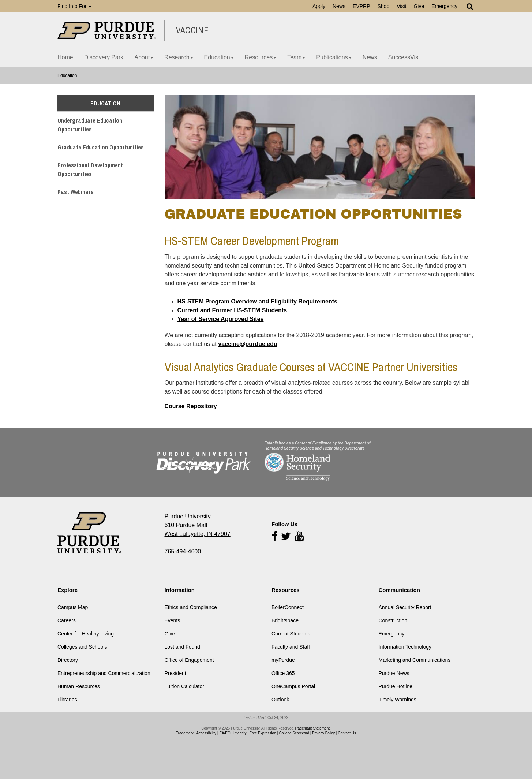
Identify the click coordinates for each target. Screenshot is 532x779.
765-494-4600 (183, 551)
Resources (261, 57)
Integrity (240, 733)
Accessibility (206, 733)
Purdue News (394, 673)
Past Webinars (76, 192)
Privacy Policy (323, 733)
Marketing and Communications (415, 660)
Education (219, 57)
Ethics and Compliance (191, 607)
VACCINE (192, 30)
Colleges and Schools (82, 647)
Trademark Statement (312, 728)
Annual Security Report (405, 607)
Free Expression (263, 733)
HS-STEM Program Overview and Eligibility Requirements (257, 301)
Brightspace (285, 620)
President (175, 673)
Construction (393, 620)
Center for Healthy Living (86, 634)
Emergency (444, 6)
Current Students (291, 634)
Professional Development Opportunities (90, 169)
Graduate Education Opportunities (101, 147)
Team (296, 57)
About (144, 57)
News (339, 6)
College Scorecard (294, 733)
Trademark (185, 733)
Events (173, 620)
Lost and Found (182, 647)
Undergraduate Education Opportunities (90, 125)
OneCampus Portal (293, 686)
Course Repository (191, 406)
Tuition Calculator (184, 686)
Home (65, 57)
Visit (401, 6)
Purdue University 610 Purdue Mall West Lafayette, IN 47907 (198, 525)
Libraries (67, 700)
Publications (334, 57)
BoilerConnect (288, 607)
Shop (383, 6)
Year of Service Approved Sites (221, 319)
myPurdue (283, 660)
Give (419, 6)
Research (179, 57)
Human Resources (79, 686)
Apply (319, 6)
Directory (68, 660)
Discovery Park (104, 57)
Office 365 (283, 673)
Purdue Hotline (396, 686)
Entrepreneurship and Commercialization (104, 673)
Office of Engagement (189, 660)
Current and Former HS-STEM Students (232, 310)
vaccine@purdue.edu (248, 344)
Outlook (280, 700)
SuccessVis (403, 57)
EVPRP (361, 6)
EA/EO (225, 733)
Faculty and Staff (291, 647)
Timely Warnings (398, 700)
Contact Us (347, 733)
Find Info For (74, 6)
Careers (67, 620)
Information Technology (405, 647)
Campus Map (73, 607)
